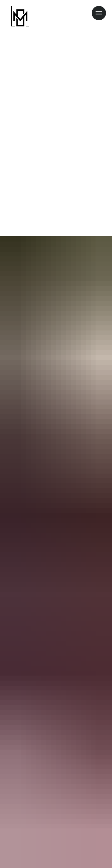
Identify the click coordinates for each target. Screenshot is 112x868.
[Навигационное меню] (99, 13)
